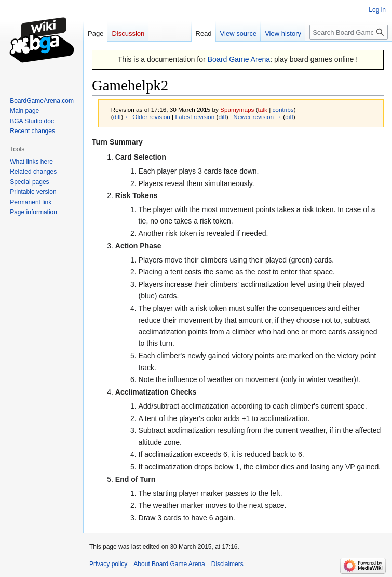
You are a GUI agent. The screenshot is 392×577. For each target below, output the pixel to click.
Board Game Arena (239, 59)
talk (263, 109)
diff (117, 117)
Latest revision (195, 117)
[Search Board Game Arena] (349, 32)
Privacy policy (108, 564)
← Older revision (147, 117)
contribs (283, 109)
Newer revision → (257, 117)
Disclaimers (227, 564)
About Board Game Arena (169, 564)
